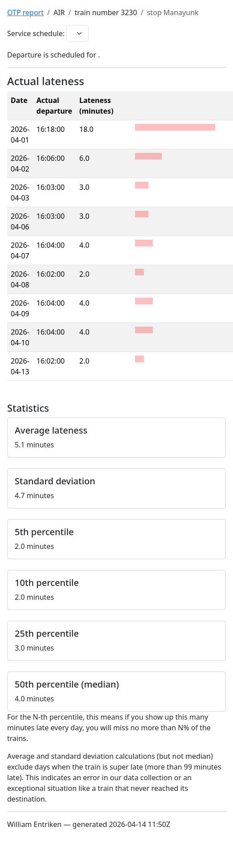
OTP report (25, 12)
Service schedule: (36, 33)
